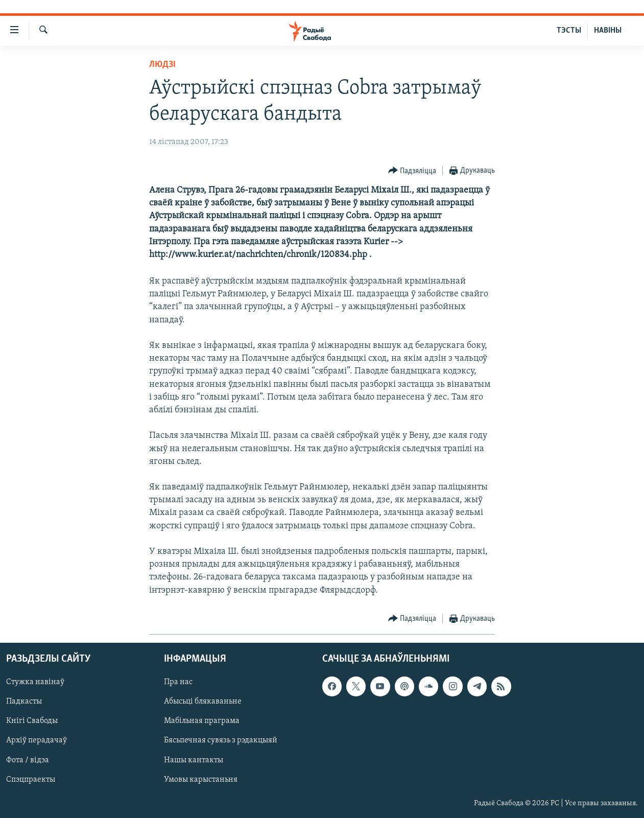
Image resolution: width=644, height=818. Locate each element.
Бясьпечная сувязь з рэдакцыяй (221, 740)
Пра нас (178, 682)
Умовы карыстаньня (201, 779)
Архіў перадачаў (37, 740)
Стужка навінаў (35, 682)
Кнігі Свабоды (32, 721)
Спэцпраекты (31, 779)
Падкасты (24, 702)
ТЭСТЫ (569, 31)
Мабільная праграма (202, 721)
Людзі (162, 65)
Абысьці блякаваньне (203, 702)
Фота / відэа (28, 760)
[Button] (412, 171)
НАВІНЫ (608, 31)
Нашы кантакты (194, 760)
